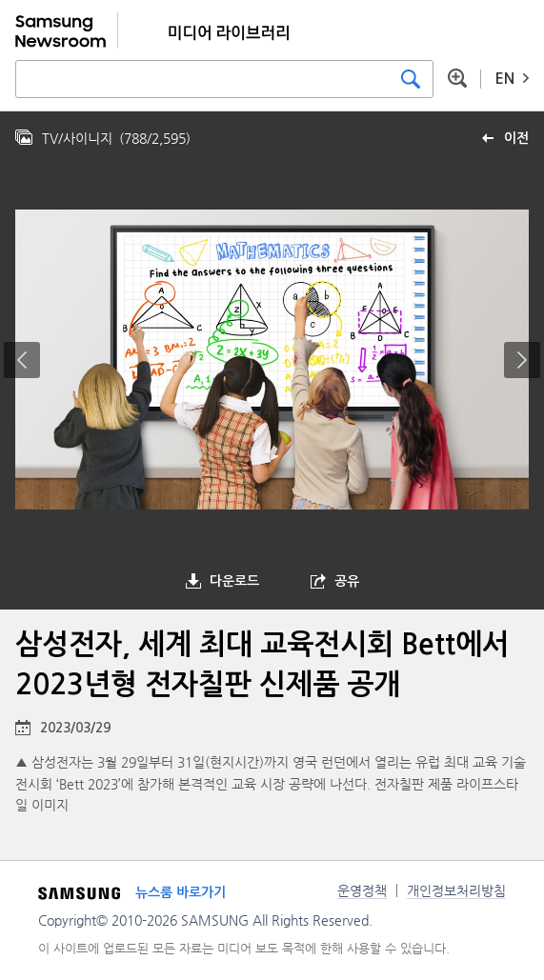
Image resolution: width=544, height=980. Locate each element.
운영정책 (362, 890)
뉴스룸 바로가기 (181, 892)
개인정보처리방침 (456, 890)
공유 (347, 581)
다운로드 (234, 581)
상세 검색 (457, 78)
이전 (516, 138)
